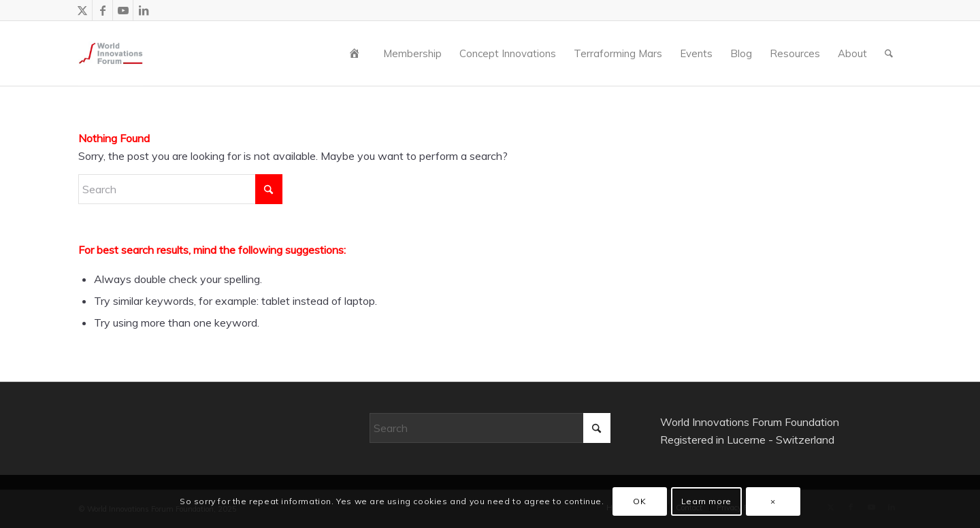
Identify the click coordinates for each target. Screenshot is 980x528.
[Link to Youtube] (123, 10)
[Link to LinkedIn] (144, 10)
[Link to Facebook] (102, 10)
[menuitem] (357, 53)
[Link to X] (82, 10)
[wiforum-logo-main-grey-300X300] (111, 53)
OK (639, 501)
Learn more (706, 501)
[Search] (889, 53)
